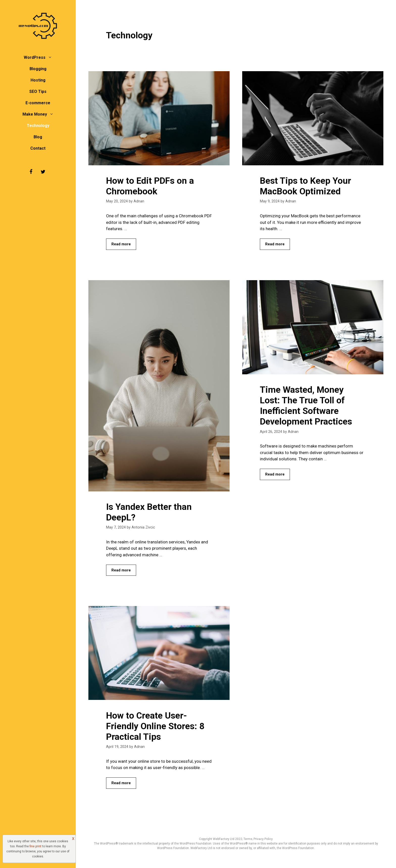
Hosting (38, 80)
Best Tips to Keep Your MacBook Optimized (305, 186)
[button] (51, 57)
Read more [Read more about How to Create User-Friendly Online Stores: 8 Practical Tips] (121, 783)
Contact (38, 148)
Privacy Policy (263, 839)
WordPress (40, 57)
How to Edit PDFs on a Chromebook (150, 186)
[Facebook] (31, 172)
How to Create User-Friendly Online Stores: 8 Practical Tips (155, 726)
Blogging (38, 69)
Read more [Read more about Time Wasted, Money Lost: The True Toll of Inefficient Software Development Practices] (275, 474)
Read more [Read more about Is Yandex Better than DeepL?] (121, 570)
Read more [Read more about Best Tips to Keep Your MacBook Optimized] (275, 244)
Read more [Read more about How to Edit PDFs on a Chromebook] (121, 244)
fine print (35, 846)
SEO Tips (38, 91)
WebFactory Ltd (224, 839)
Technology (38, 126)
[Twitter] (43, 172)
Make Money (41, 114)
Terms (248, 839)
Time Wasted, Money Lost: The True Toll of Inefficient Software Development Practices (306, 406)
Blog (38, 137)
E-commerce (38, 103)
